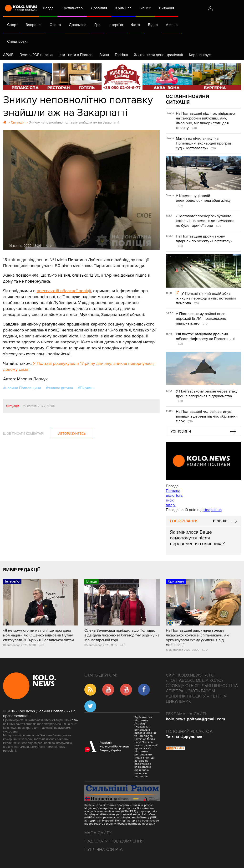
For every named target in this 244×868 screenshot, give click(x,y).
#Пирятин (86, 388)
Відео (153, 25)
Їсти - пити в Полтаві (76, 55)
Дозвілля (99, 8)
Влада (48, 8)
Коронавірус (200, 55)
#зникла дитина (59, 388)
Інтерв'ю (116, 25)
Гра (97, 25)
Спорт (12, 25)
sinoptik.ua (213, 510)
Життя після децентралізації (158, 55)
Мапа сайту (98, 833)
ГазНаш (121, 55)
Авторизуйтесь (72, 434)
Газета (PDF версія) (36, 55)
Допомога (78, 25)
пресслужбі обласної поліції (64, 291)
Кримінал (123, 8)
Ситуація (167, 8)
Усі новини (181, 431)
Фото (135, 25)
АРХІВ (8, 55)
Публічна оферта (104, 849)
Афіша (172, 25)
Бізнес (145, 8)
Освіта (55, 25)
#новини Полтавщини (22, 388)
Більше (220, 521)
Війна (104, 55)
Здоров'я (34, 25)
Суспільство (72, 8)
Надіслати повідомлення (114, 841)
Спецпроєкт (18, 41)
